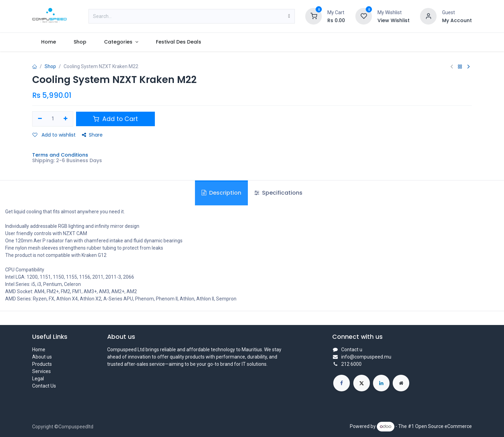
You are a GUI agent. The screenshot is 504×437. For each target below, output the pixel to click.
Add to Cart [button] (115, 119)
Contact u (352, 350)
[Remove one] (40, 119)
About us (42, 357)
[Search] (289, 16)
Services (41, 371)
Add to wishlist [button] (54, 135)
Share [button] (92, 135)
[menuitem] (48, 42)
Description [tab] (221, 193)
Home (39, 350)
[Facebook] (342, 383)
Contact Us (44, 386)
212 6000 (351, 364)
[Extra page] (401, 383)
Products (42, 364)
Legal (38, 379)
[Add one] (66, 119)
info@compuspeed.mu (366, 357)
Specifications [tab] (278, 193)
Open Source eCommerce (444, 426)
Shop (50, 66)
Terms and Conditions (60, 155)
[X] (362, 383)
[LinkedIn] (381, 383)
